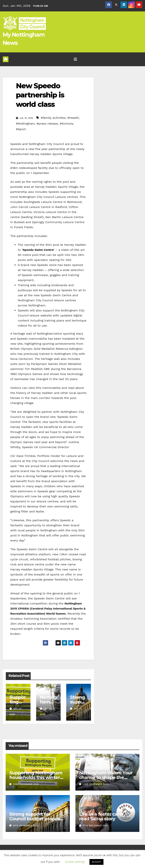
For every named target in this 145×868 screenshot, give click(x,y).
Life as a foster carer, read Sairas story (102, 816)
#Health (73, 118)
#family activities (53, 118)
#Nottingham (25, 124)
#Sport (21, 129)
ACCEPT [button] (96, 862)
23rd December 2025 (26, 784)
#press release (47, 124)
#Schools (66, 124)
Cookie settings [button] (75, 862)
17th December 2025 (95, 826)
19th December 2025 (26, 826)
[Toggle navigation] (75, 59)
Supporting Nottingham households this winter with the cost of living (36, 777)
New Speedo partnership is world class (40, 95)
